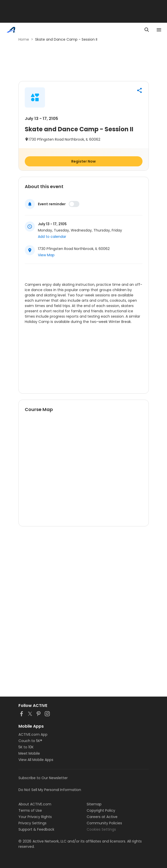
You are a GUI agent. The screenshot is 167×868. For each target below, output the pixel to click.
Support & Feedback (36, 829)
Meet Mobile (29, 753)
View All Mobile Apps (36, 760)
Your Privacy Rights (35, 817)
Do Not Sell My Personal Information (50, 790)
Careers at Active (102, 817)
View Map (46, 255)
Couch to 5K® (30, 741)
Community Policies (104, 823)
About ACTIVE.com (35, 804)
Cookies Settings (101, 829)
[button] (139, 90)
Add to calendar (52, 237)
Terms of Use (30, 810)
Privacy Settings (32, 823)
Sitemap (94, 804)
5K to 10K (26, 747)
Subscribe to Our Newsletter (43, 778)
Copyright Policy (101, 810)
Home (24, 39)
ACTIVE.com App (33, 734)
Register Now (84, 161)
